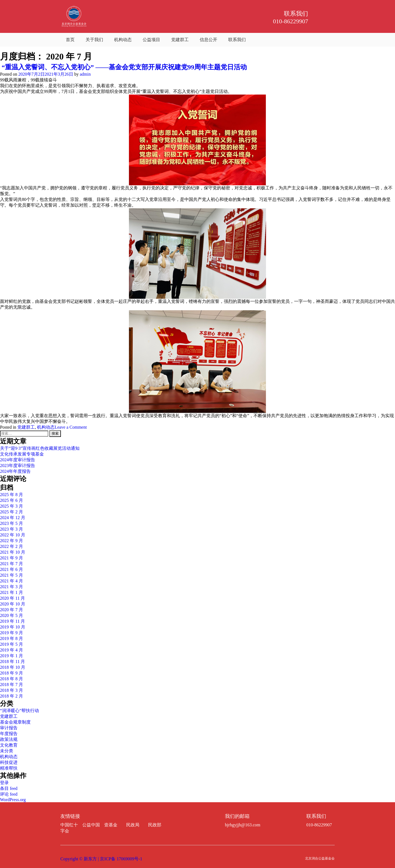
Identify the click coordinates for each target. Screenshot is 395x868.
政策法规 (9, 739)
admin (85, 74)
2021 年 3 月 (12, 587)
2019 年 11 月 (12, 621)
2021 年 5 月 (12, 575)
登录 (4, 783)
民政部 (155, 825)
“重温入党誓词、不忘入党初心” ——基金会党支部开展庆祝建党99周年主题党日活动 (123, 67)
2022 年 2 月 (12, 546)
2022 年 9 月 (12, 541)
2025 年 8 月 (12, 495)
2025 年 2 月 (12, 512)
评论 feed (9, 794)
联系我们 (237, 40)
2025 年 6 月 (12, 500)
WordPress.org (13, 800)
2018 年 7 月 (12, 685)
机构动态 (123, 40)
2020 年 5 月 (12, 615)
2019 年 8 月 (12, 638)
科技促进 (9, 762)
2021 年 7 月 (12, 564)
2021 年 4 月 (12, 581)
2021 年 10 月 (13, 552)
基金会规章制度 (15, 722)
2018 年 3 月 (12, 690)
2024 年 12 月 (13, 518)
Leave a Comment (71, 427)
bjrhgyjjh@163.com (243, 825)
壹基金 (111, 825)
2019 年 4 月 (12, 650)
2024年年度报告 (15, 471)
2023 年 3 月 (12, 529)
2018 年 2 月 (12, 696)
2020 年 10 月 (13, 604)
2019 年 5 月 (12, 644)
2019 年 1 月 (12, 656)
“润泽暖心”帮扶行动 (19, 711)
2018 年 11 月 (12, 661)
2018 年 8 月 (12, 679)
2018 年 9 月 (12, 673)
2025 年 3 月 (12, 506)
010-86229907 (319, 825)
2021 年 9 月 (12, 558)
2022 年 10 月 (13, 535)
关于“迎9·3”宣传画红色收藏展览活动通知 (40, 448)
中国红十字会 (69, 828)
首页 (70, 40)
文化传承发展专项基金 (22, 454)
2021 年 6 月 (12, 569)
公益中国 (91, 825)
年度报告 (9, 734)
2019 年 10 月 (13, 627)
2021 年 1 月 (12, 592)
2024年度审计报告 (18, 460)
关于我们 (94, 40)
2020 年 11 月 (12, 598)
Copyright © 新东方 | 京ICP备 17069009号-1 (101, 859)
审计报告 (9, 728)
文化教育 (9, 745)
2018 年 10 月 (13, 667)
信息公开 (208, 40)
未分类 (7, 751)
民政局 (133, 825)
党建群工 (180, 40)
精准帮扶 (9, 768)
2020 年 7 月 (12, 610)
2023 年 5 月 (12, 523)
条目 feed (9, 788)
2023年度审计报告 (18, 466)
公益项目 (151, 40)
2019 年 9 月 (12, 633)
